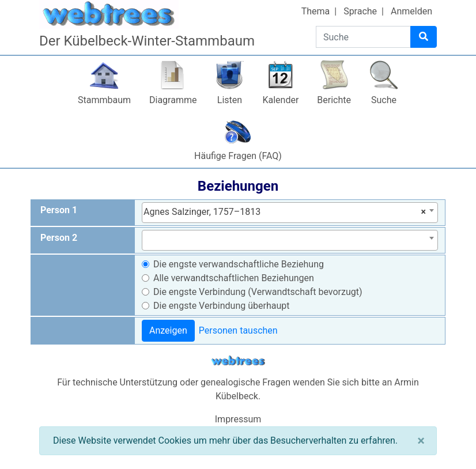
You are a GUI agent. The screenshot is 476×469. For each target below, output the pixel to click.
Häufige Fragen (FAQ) (238, 156)
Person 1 (59, 210)
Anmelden (411, 11)
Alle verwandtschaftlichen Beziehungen (234, 278)
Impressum (238, 419)
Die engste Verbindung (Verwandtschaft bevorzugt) (258, 292)
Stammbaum (104, 100)
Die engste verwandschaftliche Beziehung (239, 264)
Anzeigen (168, 330)
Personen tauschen (238, 330)
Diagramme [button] (173, 100)
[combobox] (290, 213)
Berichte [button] (334, 100)
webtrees (238, 361)
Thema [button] (316, 11)
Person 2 (59, 238)
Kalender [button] (280, 100)
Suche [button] (384, 100)
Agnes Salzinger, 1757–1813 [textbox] (285, 212)
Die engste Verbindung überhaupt (221, 306)
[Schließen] (421, 441)
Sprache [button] (360, 11)
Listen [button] (230, 100)
